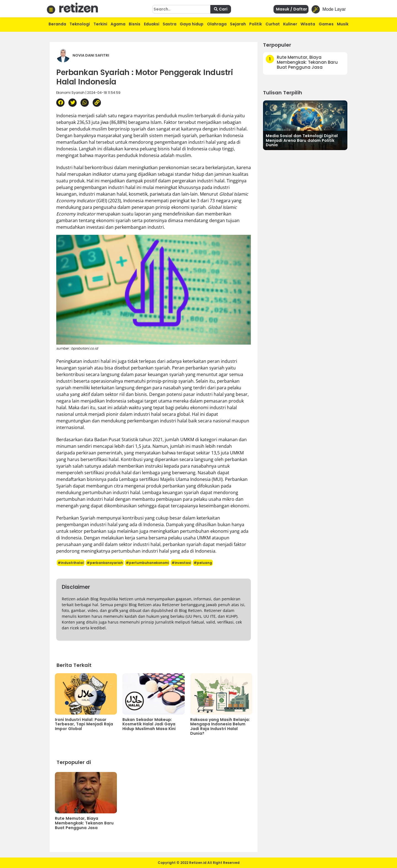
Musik (343, 24)
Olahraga (217, 24)
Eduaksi (152, 24)
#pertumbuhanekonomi (147, 563)
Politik (256, 24)
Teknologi (80, 24)
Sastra (170, 24)
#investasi (181, 563)
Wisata (308, 24)
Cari (221, 9)
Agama (118, 24)
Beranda (57, 24)
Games (326, 24)
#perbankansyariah (105, 563)
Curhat (273, 24)
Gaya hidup (192, 24)
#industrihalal (71, 563)
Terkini (100, 24)
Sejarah (238, 24)
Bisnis (135, 24)
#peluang (203, 563)
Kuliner (290, 24)
